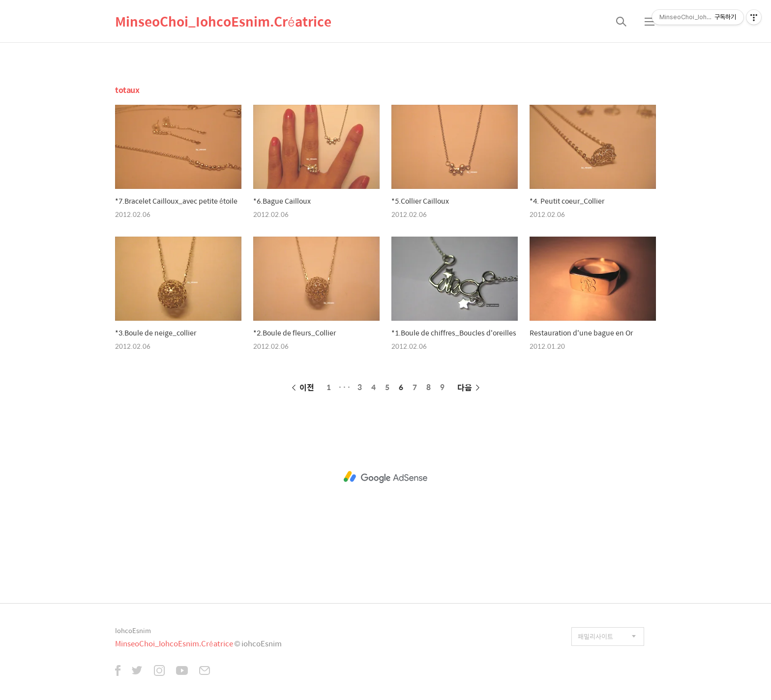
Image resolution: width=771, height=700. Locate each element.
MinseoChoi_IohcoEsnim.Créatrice (223, 21)
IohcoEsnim (133, 630)
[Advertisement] (385, 477)
